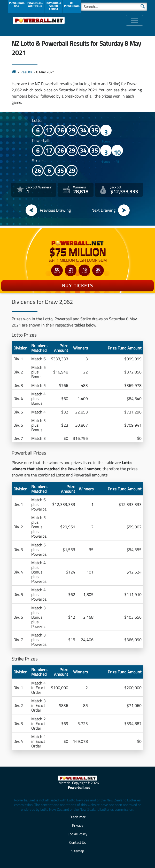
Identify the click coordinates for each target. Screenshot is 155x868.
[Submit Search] (143, 6)
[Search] (114, 7)
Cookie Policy (78, 834)
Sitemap (78, 851)
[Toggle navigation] (134, 20)
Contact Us (78, 842)
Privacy (78, 825)
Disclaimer (78, 817)
